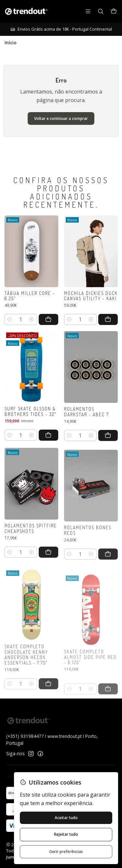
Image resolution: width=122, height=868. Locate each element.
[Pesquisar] (101, 11)
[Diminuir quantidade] (10, 326)
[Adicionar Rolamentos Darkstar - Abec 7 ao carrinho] (108, 463)
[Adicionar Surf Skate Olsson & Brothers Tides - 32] (48, 454)
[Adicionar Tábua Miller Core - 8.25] (48, 326)
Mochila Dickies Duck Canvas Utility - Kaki (91, 307)
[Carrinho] (114, 11)
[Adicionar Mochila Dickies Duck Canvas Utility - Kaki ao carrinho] (108, 331)
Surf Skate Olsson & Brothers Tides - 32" (30, 431)
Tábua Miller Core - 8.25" (30, 302)
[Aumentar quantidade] (32, 326)
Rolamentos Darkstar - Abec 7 (87, 440)
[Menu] (88, 11)
